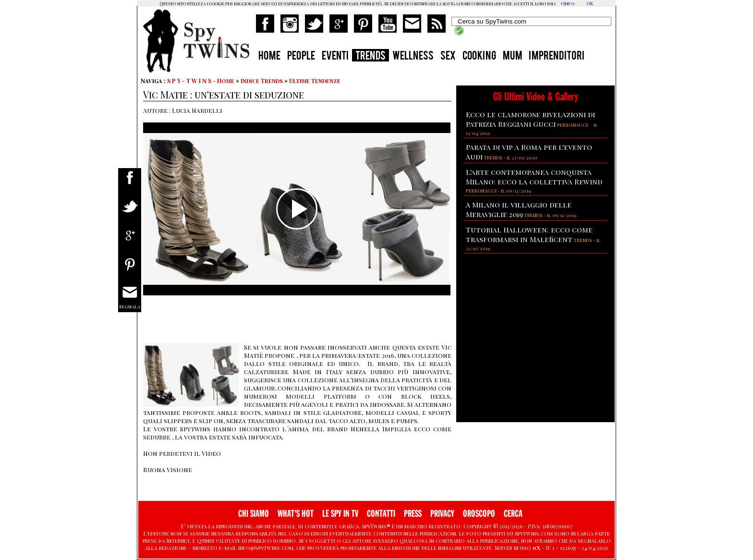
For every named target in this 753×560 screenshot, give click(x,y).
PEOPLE (301, 57)
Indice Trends (262, 81)
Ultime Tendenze (315, 81)
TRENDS (370, 57)
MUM (512, 57)
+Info (567, 3)
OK (590, 3)
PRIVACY (442, 514)
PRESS (413, 514)
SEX (448, 57)
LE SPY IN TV (340, 514)
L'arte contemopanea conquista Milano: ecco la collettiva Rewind (534, 177)
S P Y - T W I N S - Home (201, 81)
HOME (269, 57)
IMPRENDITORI (557, 57)
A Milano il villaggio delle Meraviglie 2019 (519, 209)
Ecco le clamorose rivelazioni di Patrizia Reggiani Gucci (530, 119)
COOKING (479, 57)
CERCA (513, 514)
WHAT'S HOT (296, 514)
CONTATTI (381, 514)
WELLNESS (413, 57)
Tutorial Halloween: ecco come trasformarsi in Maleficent (529, 234)
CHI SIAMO (254, 514)
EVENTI (335, 57)
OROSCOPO (479, 514)
